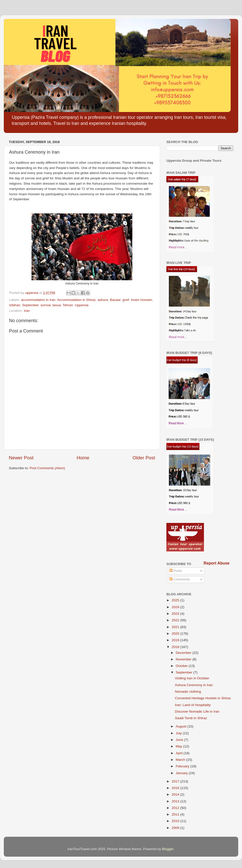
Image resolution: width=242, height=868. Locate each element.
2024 (176, 607)
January (182, 773)
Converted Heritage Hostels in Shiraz (203, 698)
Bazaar (115, 300)
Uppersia (82, 305)
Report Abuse (217, 563)
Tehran (68, 305)
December (184, 653)
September (30, 305)
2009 (176, 828)
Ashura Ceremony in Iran (194, 685)
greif (126, 300)
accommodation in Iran (38, 300)
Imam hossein (141, 300)
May (179, 746)
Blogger (168, 849)
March (181, 760)
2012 (176, 808)
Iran (27, 311)
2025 (176, 600)
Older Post (144, 458)
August (181, 726)
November (184, 659)
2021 (176, 627)
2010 (176, 821)
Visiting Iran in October (192, 678)
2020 (176, 634)
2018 (176, 647)
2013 (176, 801)
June (180, 740)
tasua (57, 305)
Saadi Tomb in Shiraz (191, 718)
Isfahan (15, 305)
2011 (176, 814)
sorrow (46, 305)
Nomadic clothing (188, 692)
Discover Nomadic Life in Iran (197, 711)
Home (83, 458)
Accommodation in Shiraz (77, 300)
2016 (176, 788)
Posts (176, 571)
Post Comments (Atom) (47, 468)
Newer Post (21, 458)
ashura (103, 300)
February (183, 766)
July (179, 733)
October (182, 666)
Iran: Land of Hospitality (193, 705)
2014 (176, 794)
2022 (176, 620)
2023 (176, 614)
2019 (176, 640)
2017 (176, 781)
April (180, 753)
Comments (180, 579)
